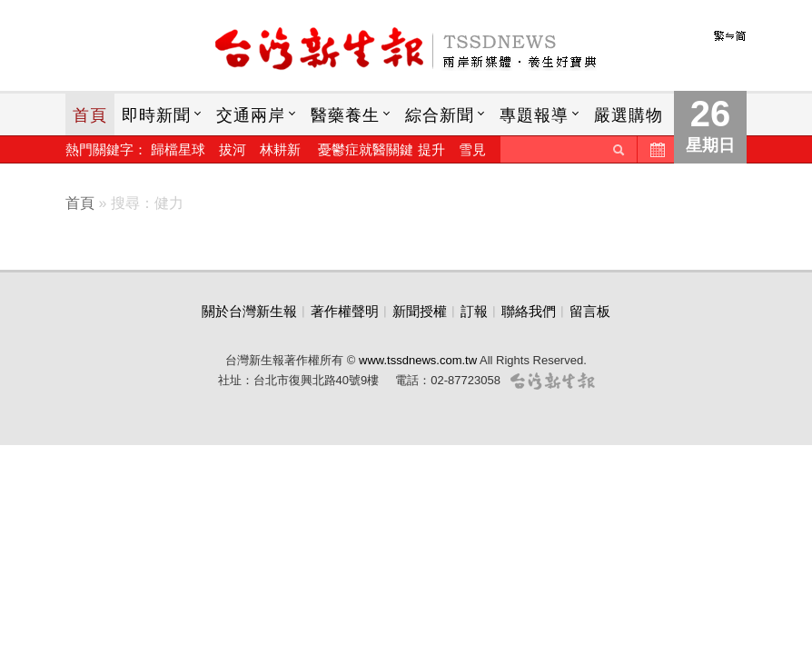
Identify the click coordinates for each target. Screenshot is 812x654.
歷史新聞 (656, 149)
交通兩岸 (251, 115)
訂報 (474, 311)
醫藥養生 (345, 115)
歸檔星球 (178, 149)
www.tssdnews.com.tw (418, 360)
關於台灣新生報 (249, 311)
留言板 (590, 311)
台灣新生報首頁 (406, 50)
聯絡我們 (529, 311)
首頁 (90, 115)
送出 (619, 149)
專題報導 (534, 115)
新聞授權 (420, 311)
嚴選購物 (629, 115)
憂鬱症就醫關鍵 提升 (381, 149)
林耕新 (280, 149)
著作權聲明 (345, 311)
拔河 (233, 149)
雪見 (472, 149)
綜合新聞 (440, 115)
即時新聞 (156, 115)
